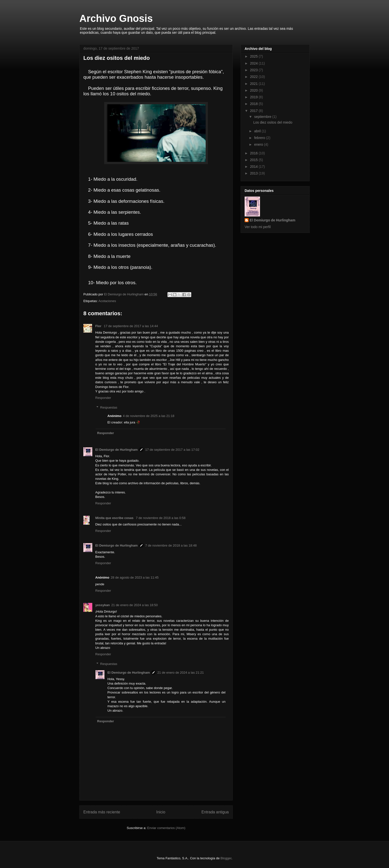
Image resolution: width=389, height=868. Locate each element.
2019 (254, 97)
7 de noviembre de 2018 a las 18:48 (171, 545)
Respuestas (109, 407)
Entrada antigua (215, 812)
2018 (254, 104)
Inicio (161, 812)
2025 (254, 56)
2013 (254, 173)
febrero (260, 138)
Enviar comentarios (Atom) (166, 828)
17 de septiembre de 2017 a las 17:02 (172, 450)
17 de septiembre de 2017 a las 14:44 (131, 326)
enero (259, 144)
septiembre (263, 117)
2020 (254, 90)
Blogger (226, 858)
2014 (254, 167)
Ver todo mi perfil (258, 227)
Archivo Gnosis (116, 18)
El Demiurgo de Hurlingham (116, 450)
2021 (254, 84)
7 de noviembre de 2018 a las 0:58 (161, 518)
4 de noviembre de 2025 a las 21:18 (148, 416)
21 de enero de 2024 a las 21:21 (180, 673)
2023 (254, 70)
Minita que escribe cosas (115, 518)
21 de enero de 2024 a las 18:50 (135, 605)
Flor (99, 326)
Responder (103, 398)
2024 (254, 63)
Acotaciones (107, 301)
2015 (254, 160)
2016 (254, 153)
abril (258, 131)
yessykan (103, 605)
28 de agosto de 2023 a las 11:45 (135, 577)
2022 (254, 77)
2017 (254, 111)
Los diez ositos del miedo (273, 122)
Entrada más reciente (102, 812)
